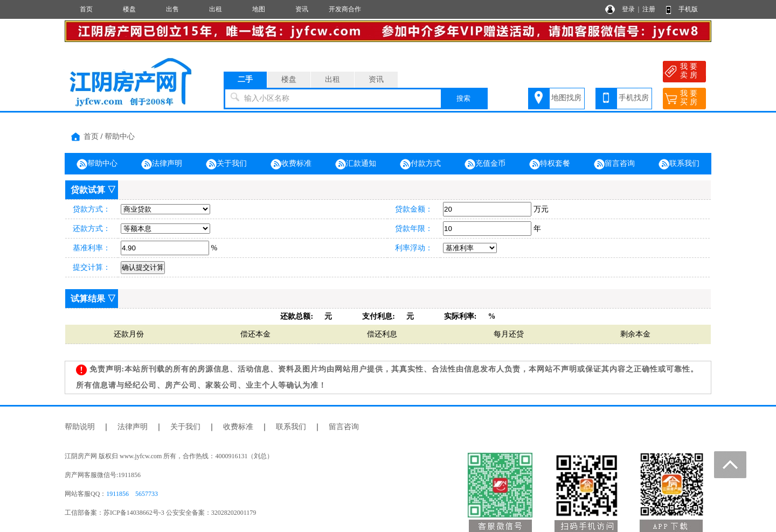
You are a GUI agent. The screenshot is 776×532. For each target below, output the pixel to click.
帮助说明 (80, 427)
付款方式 (420, 164)
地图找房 (566, 98)
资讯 (302, 9)
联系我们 (679, 164)
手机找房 (634, 98)
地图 (259, 9)
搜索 (463, 98)
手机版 (688, 9)
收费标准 (291, 164)
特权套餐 (550, 164)
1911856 (117, 494)
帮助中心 (120, 136)
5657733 (147, 494)
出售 (172, 9)
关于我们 (226, 164)
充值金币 (485, 164)
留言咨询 (614, 164)
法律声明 (162, 164)
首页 (86, 9)
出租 (216, 9)
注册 (649, 9)
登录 (628, 9)
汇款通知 (356, 164)
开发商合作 (345, 9)
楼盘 (129, 9)
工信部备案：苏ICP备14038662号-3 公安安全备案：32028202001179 (160, 513)
